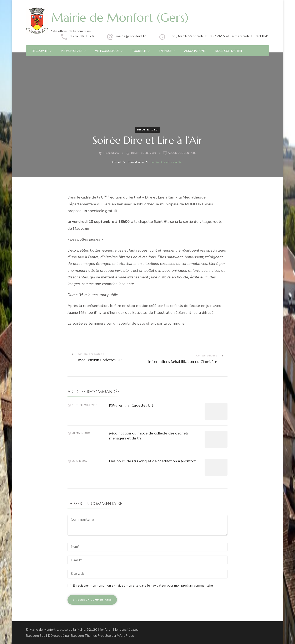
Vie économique (107, 51)
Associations (195, 51)
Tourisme (139, 51)
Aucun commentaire (182, 153)
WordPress (126, 636)
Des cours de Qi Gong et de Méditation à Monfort (152, 461)
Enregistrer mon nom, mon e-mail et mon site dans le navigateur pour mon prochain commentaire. (143, 586)
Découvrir (40, 51)
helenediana (111, 153)
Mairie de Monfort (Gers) (120, 17)
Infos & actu (147, 130)
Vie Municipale (72, 51)
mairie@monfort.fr (131, 36)
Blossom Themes (84, 636)
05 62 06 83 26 (82, 36)
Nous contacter (228, 51)
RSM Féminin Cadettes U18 (131, 405)
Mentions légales (126, 630)
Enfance (165, 51)
